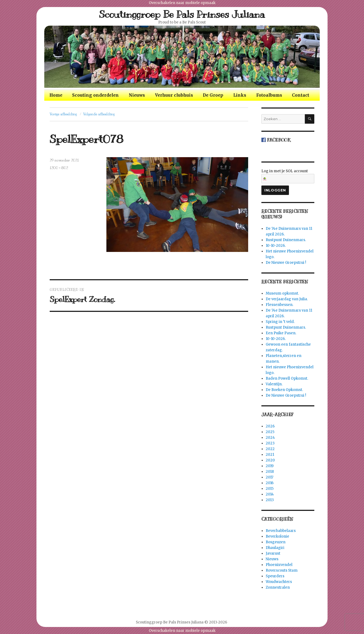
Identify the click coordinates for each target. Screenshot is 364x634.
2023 (270, 443)
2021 (270, 455)
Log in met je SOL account (288, 176)
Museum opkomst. (282, 293)
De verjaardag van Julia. (287, 299)
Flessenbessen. (279, 305)
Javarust (273, 553)
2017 (269, 477)
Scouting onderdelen (95, 95)
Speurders (275, 576)
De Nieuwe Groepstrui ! (286, 263)
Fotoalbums (269, 95)
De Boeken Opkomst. (284, 390)
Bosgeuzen (276, 542)
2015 (270, 489)
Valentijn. (274, 384)
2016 (270, 483)
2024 (270, 438)
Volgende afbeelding (99, 114)
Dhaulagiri (275, 548)
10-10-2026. (276, 246)
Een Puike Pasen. (281, 333)
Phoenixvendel (279, 565)
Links (240, 95)
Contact (301, 95)
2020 (270, 460)
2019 (270, 466)
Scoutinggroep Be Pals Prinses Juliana (182, 14)
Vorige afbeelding (63, 114)
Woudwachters (279, 582)
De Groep (213, 95)
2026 (270, 426)
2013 (270, 500)
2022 (270, 449)
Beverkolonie (277, 536)
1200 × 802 (59, 168)
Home (56, 95)
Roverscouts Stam (282, 570)
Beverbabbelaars (281, 531)
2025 (270, 432)
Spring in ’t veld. (280, 322)
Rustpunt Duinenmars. (286, 240)
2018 (270, 472)
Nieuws (137, 95)
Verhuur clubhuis (174, 95)
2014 (270, 494)
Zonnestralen (278, 587)
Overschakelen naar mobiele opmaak (182, 3)
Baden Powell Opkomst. (287, 378)
